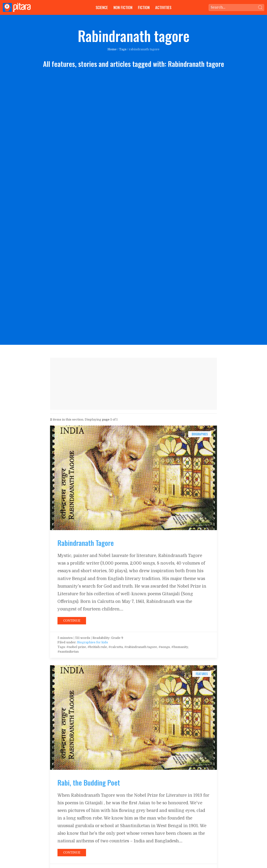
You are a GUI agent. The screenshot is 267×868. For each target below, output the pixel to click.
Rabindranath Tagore (86, 543)
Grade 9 (117, 638)
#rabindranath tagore (141, 647)
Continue (72, 621)
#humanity (180, 647)
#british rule (97, 647)
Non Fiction (123, 7)
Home (112, 49)
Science (102, 7)
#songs (164, 647)
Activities (163, 7)
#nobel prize (76, 647)
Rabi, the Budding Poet (89, 782)
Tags (123, 49)
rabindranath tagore (144, 49)
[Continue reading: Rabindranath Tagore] (133, 478)
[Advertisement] (133, 384)
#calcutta (116, 647)
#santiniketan (68, 652)
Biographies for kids (93, 642)
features (202, 674)
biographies (200, 434)
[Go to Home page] (17, 7)
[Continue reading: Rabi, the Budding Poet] (133, 717)
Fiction (144, 7)
